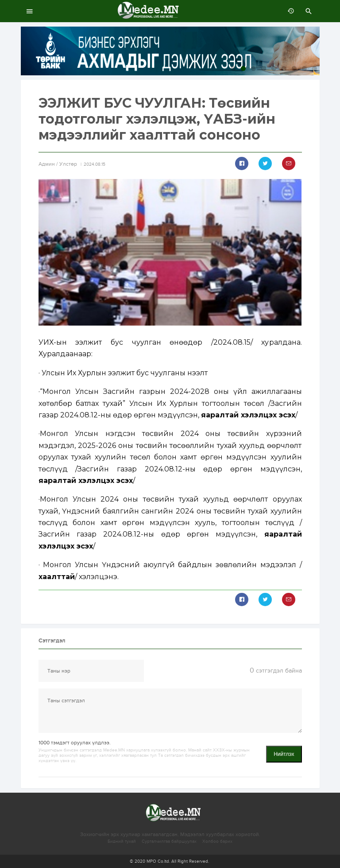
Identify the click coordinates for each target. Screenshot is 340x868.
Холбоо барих (217, 841)
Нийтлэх (284, 754)
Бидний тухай (122, 841)
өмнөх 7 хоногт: (289, 11)
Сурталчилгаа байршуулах (169, 841)
